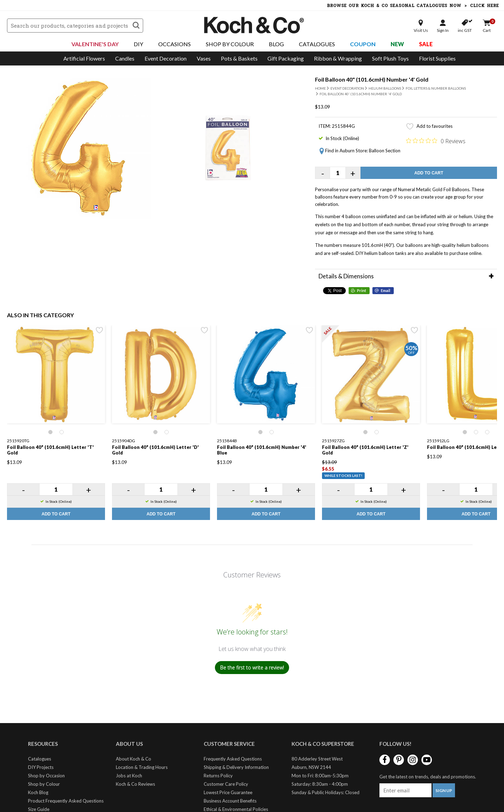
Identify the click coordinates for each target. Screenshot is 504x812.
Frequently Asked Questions (233, 759)
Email (386, 290)
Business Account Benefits (230, 801)
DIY (138, 44)
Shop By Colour (230, 44)
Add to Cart (429, 173)
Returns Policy (218, 776)
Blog (276, 44)
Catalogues (317, 44)
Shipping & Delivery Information (236, 767)
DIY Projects (41, 767)
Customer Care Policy (226, 784)
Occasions (174, 44)
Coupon (363, 44)
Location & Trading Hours (142, 767)
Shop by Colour (44, 784)
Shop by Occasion (46, 776)
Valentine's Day (95, 44)
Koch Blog (38, 792)
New (397, 44)
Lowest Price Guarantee (228, 792)
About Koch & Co (134, 759)
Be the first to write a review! (252, 668)
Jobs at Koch (129, 776)
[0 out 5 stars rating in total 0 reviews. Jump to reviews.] (436, 141)
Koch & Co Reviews (135, 784)
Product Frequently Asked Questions (66, 801)
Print (362, 290)
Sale (426, 44)
